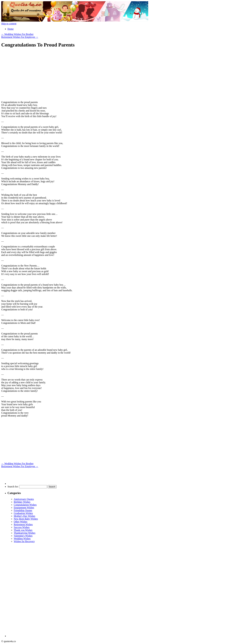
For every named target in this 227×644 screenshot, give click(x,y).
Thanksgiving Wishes (25, 533)
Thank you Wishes (23, 530)
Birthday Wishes (22, 502)
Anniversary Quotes (24, 499)
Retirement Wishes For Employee (20, 37)
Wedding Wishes (22, 539)
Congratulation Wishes (25, 505)
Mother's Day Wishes (24, 516)
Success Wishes (22, 527)
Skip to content (9, 24)
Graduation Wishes (23, 513)
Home (11, 29)
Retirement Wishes (23, 524)
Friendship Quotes (23, 510)
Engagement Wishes (24, 508)
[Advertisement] (28, 76)
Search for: (13, 487)
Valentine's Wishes (23, 536)
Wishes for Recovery (24, 541)
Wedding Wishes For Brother (17, 34)
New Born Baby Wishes (26, 519)
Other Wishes (21, 522)
